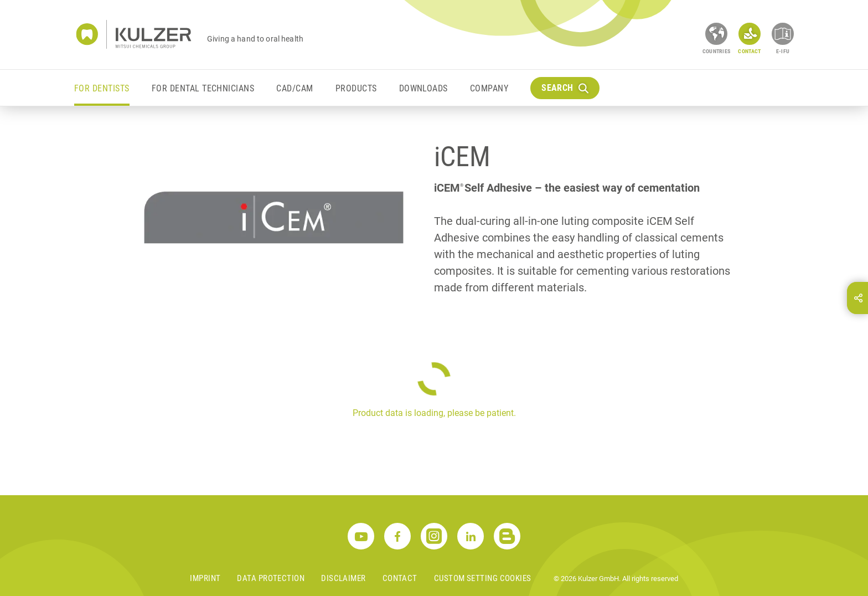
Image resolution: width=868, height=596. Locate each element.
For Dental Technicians (203, 88)
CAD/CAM (294, 88)
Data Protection (271, 578)
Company (489, 88)
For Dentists (102, 88)
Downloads (423, 88)
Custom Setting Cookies (483, 578)
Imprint (205, 578)
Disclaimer (343, 578)
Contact (400, 578)
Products (356, 88)
